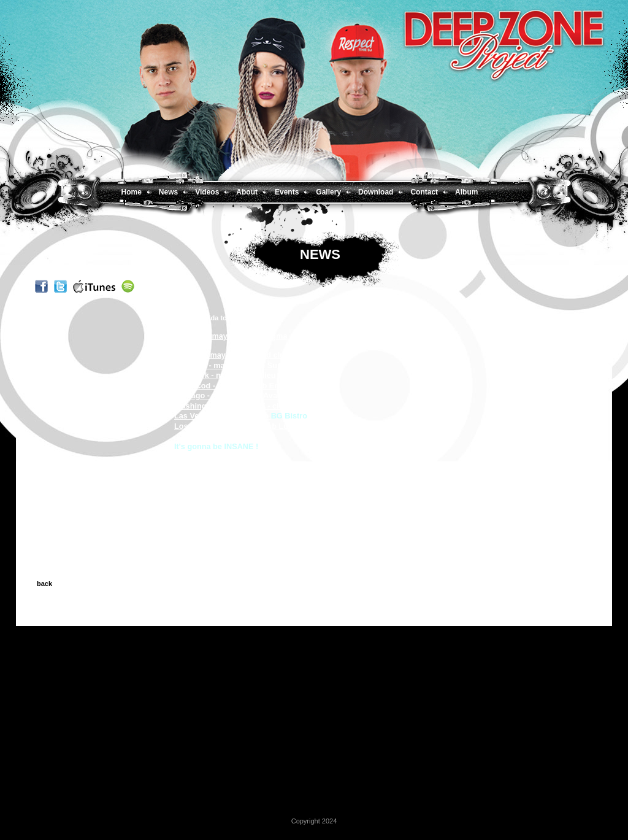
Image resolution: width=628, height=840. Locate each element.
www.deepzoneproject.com (224, 456)
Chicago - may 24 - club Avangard (238, 395)
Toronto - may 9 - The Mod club (232, 355)
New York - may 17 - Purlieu (225, 375)
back (44, 584)
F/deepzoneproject (210, 467)
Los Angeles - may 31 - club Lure (235, 426)
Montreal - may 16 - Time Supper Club (245, 365)
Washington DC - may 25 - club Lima (241, 406)
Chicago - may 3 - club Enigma (231, 336)
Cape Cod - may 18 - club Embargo (239, 386)
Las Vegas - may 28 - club (223, 416)
